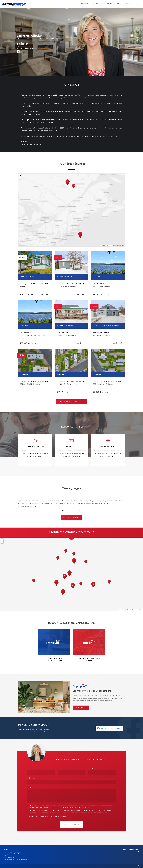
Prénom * (31, 769)
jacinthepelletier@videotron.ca (28, 48)
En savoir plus (81, 708)
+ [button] (20, 176)
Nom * (60, 769)
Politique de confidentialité (38, 817)
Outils (119, 4)
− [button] (20, 178)
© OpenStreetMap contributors (118, 246)
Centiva (138, 866)
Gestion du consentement (104, 866)
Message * (31, 787)
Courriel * (93, 769)
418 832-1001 (23, 46)
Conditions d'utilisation (58, 817)
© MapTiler (108, 246)
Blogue (96, 4)
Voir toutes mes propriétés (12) (71, 402)
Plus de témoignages (72, 518)
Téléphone (32, 778)
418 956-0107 (23, 44)
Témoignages (107, 4)
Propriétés (84, 4)
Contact (129, 4)
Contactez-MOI (71, 824)
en (139, 4)
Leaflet (103, 246)
